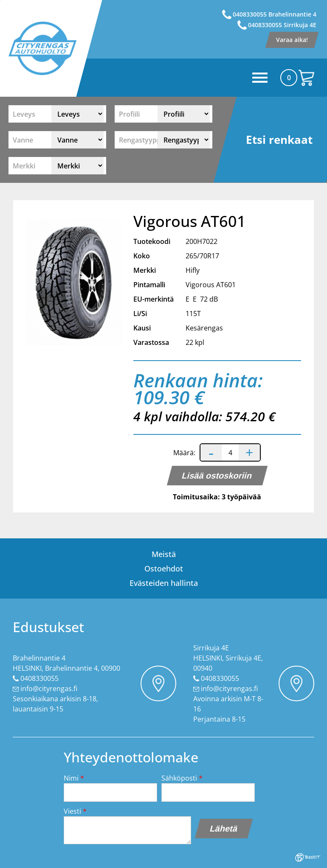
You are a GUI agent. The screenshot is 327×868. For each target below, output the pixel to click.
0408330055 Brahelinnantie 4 (275, 14)
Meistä (164, 554)
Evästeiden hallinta (164, 583)
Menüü (189, 78)
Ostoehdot (164, 568)
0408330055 (39, 678)
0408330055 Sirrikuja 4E (282, 25)
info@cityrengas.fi (49, 689)
